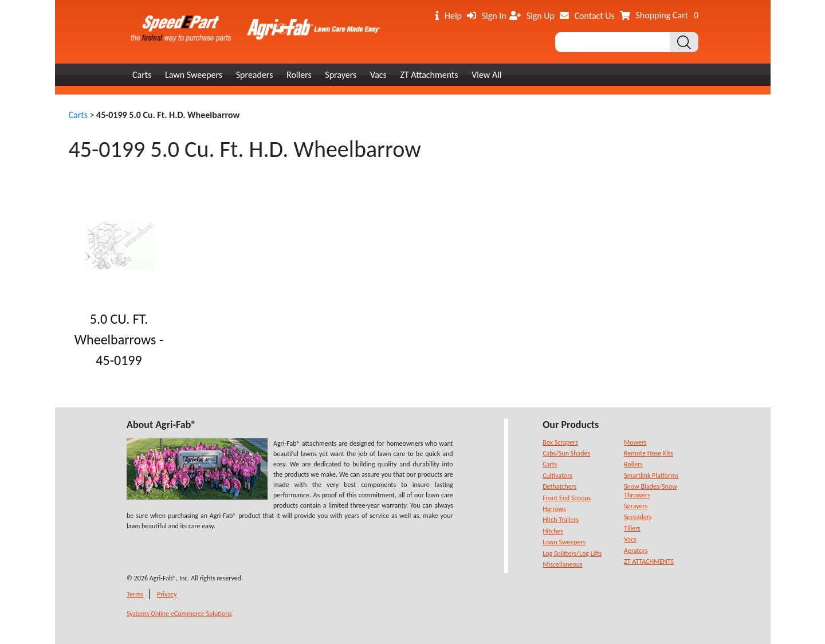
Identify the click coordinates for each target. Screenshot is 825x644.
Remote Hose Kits (649, 453)
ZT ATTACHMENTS (649, 561)
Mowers (635, 442)
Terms (135, 594)
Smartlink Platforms (651, 476)
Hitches (553, 531)
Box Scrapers (560, 442)
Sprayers (341, 75)
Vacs (378, 75)
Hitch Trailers (561, 520)
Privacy (167, 594)
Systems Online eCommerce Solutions (179, 614)
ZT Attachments (429, 75)
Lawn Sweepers (194, 75)
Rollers (299, 75)
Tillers (632, 528)
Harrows (554, 509)
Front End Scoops (567, 498)
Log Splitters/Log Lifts (572, 553)
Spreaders (255, 75)
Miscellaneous (563, 564)
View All (486, 75)
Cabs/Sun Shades (566, 453)
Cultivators (557, 476)
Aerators (636, 551)
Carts (142, 75)
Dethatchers (559, 486)
